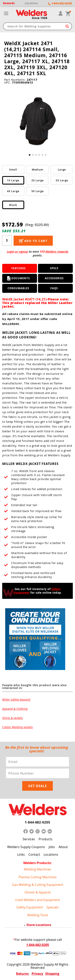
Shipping (52, 974)
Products (45, 839)
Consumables (18, 288)
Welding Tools (38, 915)
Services (29, 839)
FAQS (54, 288)
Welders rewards (57, 252)
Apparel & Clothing (15, 709)
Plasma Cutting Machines (38, 877)
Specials (52, 907)
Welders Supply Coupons (26, 847)
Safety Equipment (30, 907)
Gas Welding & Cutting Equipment (38, 885)
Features (18, 268)
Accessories (54, 278)
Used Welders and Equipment (37, 900)
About (63, 847)
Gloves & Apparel (38, 892)
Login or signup (17, 252)
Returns (22, 974)
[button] (30, 155)
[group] (38, 121)
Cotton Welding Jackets (17, 727)
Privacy (37, 974)
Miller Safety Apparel (16, 699)
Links (21, 854)
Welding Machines (37, 869)
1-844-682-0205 (37, 822)
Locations (51, 854)
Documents (18, 278)
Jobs (52, 847)
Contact (34, 854)
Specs (54, 268)
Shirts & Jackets (12, 718)
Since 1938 (40, 18)
